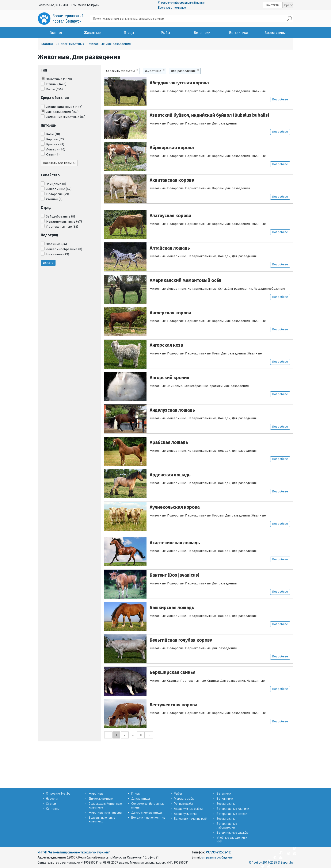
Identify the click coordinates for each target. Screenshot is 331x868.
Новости (52, 799)
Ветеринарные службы (233, 833)
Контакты (273, 5)
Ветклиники (239, 33)
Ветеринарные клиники (233, 809)
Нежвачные (58, 254)
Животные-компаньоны (105, 813)
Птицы (129, 33)
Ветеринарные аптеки (232, 814)
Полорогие (58, 194)
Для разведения (62, 112)
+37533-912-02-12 (218, 852)
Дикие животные (64, 107)
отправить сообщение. (217, 857)
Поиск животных (71, 44)
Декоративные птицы (147, 813)
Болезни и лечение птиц (148, 818)
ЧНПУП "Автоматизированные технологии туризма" (74, 852)
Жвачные (57, 244)
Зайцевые (56, 184)
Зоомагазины (275, 33)
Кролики (55, 144)
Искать (48, 263)
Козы (53, 134)
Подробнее (280, 100)
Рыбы (165, 33)
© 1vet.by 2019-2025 (263, 863)
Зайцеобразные (61, 216)
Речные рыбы (183, 804)
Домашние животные (66, 117)
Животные (92, 33)
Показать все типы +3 (59, 163)
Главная (56, 33)
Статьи (51, 804)
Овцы (53, 154)
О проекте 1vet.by (58, 794)
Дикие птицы (141, 799)
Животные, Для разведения (110, 44)
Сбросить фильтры (121, 71)
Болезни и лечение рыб (190, 819)
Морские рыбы (184, 799)
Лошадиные (59, 189)
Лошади (56, 149)
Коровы (55, 139)
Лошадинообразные (64, 249)
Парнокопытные (62, 227)
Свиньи (54, 199)
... (133, 781)
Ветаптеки (202, 33)
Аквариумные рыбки (188, 809)
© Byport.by (286, 863)
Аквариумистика (186, 814)
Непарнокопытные (64, 222)
